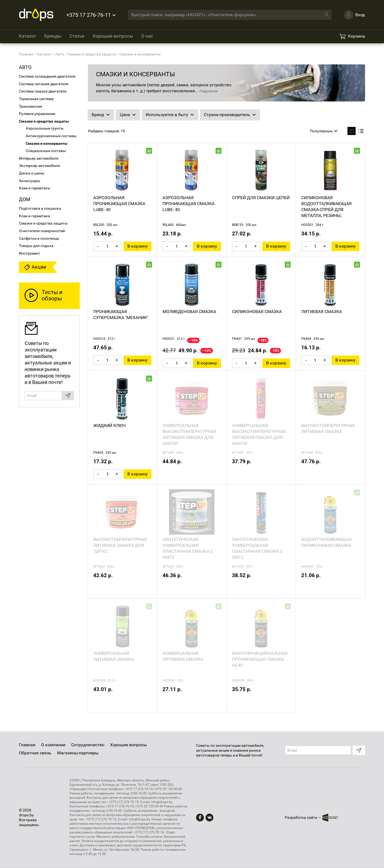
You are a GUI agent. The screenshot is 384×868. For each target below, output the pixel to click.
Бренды (53, 36)
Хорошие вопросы (113, 36)
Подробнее (209, 91)
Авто (25, 67)
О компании (53, 745)
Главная (27, 745)
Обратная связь (35, 753)
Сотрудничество (88, 745)
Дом (25, 199)
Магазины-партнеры (78, 753)
